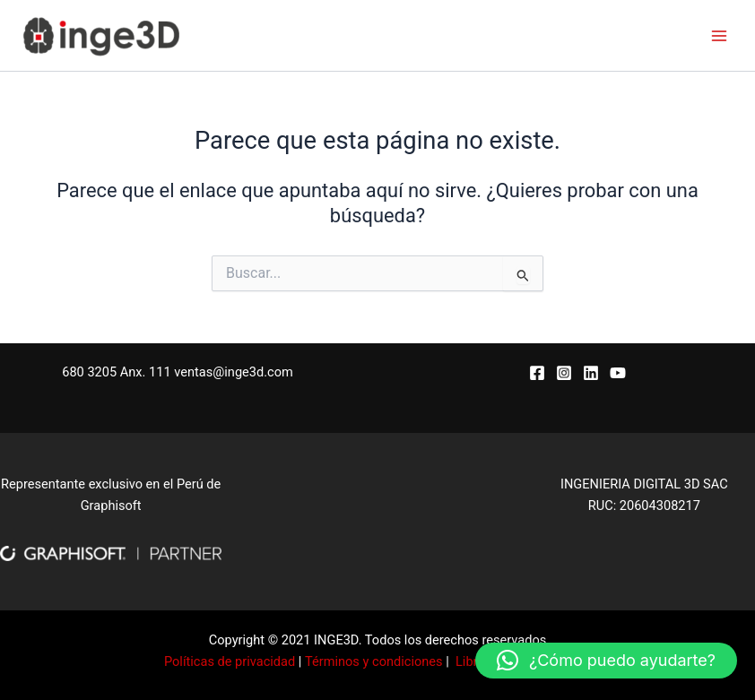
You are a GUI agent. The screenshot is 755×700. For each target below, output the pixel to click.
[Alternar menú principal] (719, 35)
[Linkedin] (591, 373)
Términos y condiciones (374, 661)
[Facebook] (537, 373)
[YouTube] (618, 373)
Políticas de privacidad (230, 661)
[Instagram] (564, 373)
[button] (606, 661)
